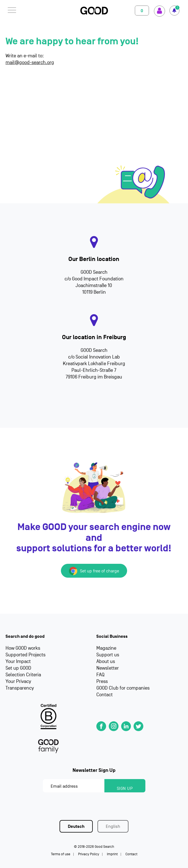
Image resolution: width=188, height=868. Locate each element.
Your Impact (18, 661)
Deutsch (76, 826)
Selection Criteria (23, 675)
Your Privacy (18, 681)
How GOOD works (23, 648)
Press (102, 681)
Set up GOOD (18, 668)
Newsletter (108, 668)
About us (106, 661)
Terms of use (61, 854)
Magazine (106, 648)
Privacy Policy (89, 854)
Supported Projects (25, 655)
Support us (108, 655)
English (113, 826)
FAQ (100, 675)
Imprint (112, 854)
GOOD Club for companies (123, 688)
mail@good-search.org (30, 62)
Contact (105, 695)
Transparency (20, 688)
